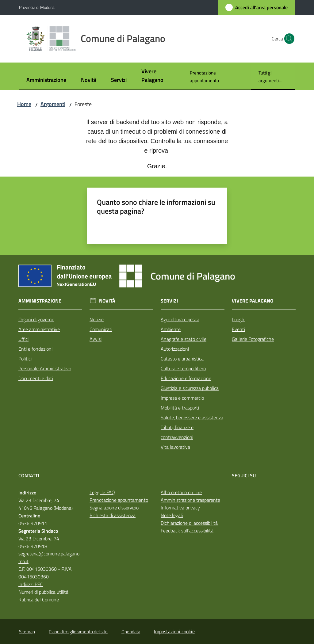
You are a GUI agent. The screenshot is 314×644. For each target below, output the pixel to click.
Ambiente (171, 329)
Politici (25, 359)
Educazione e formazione (186, 378)
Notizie (97, 319)
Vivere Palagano (253, 301)
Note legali (172, 515)
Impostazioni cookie (174, 631)
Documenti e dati (36, 378)
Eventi (238, 329)
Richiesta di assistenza (113, 515)
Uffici (23, 339)
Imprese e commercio (182, 398)
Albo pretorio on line (181, 492)
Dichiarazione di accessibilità (189, 523)
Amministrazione (40, 301)
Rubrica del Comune (39, 600)
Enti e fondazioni (35, 349)
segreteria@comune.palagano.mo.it (49, 557)
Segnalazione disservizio (114, 508)
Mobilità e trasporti (180, 408)
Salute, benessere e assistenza (192, 417)
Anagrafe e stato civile (184, 339)
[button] (288, 39)
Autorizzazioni (175, 349)
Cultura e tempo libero (183, 368)
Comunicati (101, 329)
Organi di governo (36, 319)
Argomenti (53, 104)
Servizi (169, 301)
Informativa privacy (180, 508)
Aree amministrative (39, 329)
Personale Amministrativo (45, 368)
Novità (107, 301)
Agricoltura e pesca (180, 319)
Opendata (131, 632)
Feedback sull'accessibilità (187, 531)
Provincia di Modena (37, 7)
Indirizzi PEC (31, 584)
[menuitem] (46, 80)
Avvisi (96, 339)
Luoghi (239, 319)
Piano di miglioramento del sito (78, 632)
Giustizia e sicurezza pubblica (190, 388)
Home (24, 104)
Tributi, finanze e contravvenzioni (177, 432)
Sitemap (27, 632)
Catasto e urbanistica (182, 359)
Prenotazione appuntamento (119, 500)
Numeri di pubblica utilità (43, 592)
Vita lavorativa (175, 447)
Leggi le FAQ (102, 492)
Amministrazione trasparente (190, 500)
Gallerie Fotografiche (253, 339)
